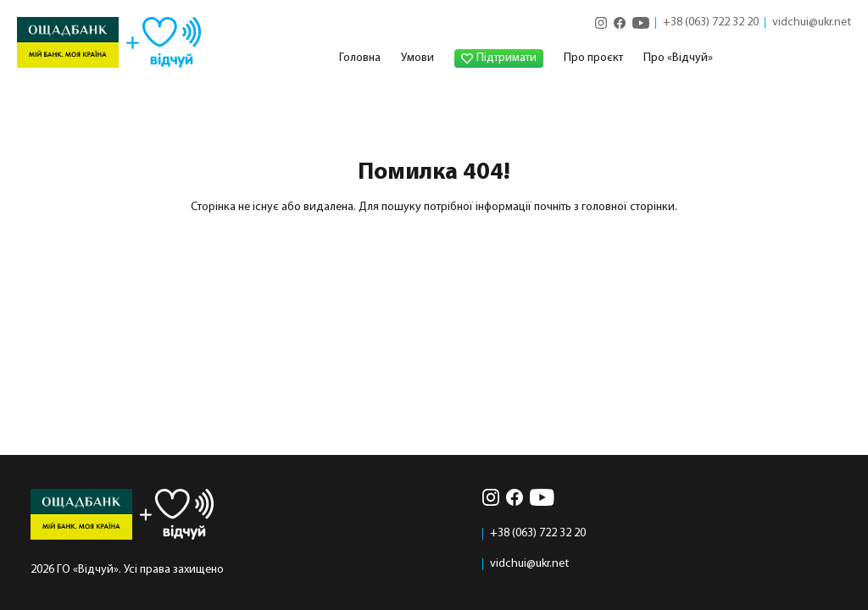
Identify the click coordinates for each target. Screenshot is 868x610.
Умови (417, 58)
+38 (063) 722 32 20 (711, 23)
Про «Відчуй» (678, 58)
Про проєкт (593, 58)
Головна (360, 58)
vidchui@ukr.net (812, 23)
